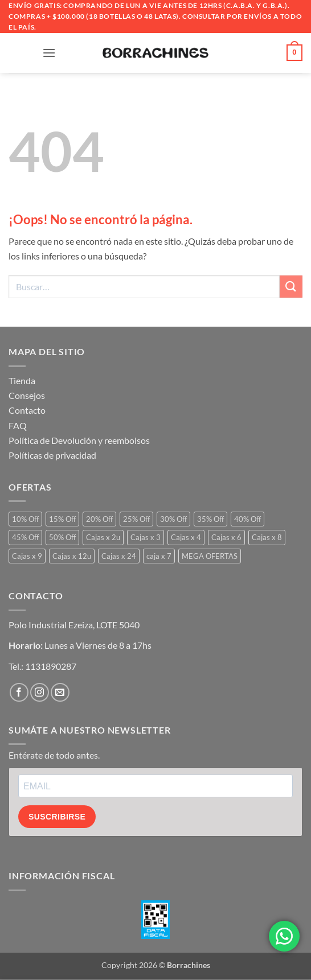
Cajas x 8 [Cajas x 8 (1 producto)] (267, 537)
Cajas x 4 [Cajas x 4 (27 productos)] (186, 537)
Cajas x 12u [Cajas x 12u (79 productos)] (72, 556)
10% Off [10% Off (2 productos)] (25, 519)
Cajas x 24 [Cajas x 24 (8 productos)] (119, 556)
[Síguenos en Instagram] (40, 692)
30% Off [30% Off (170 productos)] (173, 519)
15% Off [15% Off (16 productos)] (62, 519)
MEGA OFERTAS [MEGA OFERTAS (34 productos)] (210, 556)
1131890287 (51, 666)
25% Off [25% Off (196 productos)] (136, 519)
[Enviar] (291, 287)
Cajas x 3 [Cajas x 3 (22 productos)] (146, 537)
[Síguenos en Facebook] (19, 692)
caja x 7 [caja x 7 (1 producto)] (159, 556)
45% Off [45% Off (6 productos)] (25, 537)
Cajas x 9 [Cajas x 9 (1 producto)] (27, 556)
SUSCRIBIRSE (57, 817)
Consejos (27, 395)
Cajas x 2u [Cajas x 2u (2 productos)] (103, 537)
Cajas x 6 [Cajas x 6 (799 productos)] (226, 537)
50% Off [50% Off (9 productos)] (62, 537)
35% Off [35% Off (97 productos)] (210, 519)
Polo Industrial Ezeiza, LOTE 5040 (74, 625)
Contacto (27, 410)
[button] (49, 53)
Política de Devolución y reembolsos (79, 440)
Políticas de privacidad (52, 455)
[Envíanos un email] (60, 692)
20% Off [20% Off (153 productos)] (99, 519)
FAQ (18, 425)
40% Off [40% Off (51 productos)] (247, 519)
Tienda (22, 380)
